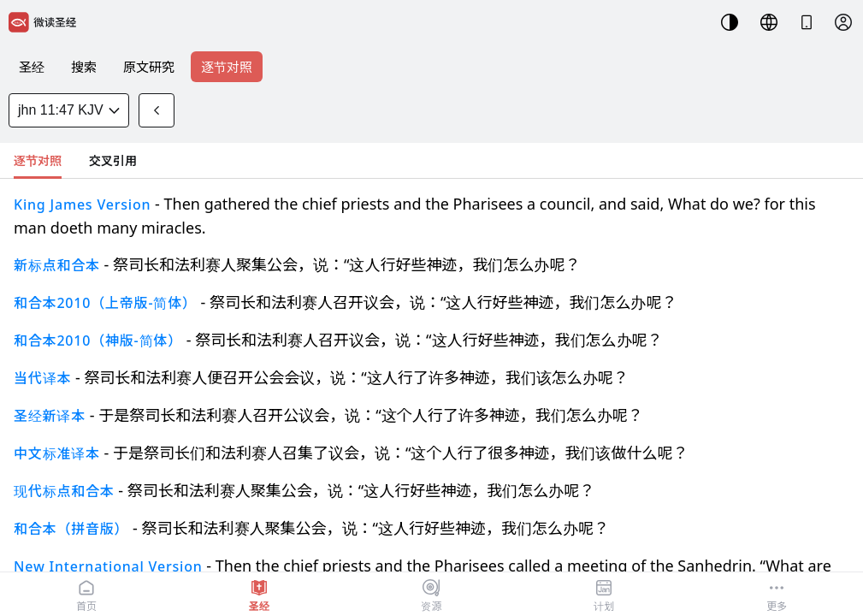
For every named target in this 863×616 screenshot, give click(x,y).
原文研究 (149, 67)
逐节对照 (227, 67)
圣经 (32, 67)
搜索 (84, 67)
